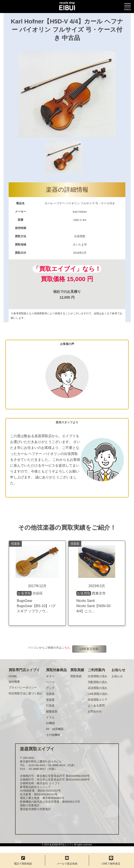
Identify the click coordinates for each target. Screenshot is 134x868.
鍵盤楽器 (52, 711)
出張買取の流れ (98, 676)
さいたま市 (80, 245)
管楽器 (50, 700)
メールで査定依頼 (67, 861)
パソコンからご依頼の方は (49, 648)
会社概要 (14, 682)
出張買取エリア (98, 700)
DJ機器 (51, 723)
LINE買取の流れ (98, 694)
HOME (13, 676)
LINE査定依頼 (89, 649)
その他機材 (53, 735)
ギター (50, 676)
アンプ (50, 688)
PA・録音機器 (55, 729)
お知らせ (117, 676)
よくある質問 (96, 706)
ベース (50, 682)
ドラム (50, 717)
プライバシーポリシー (23, 688)
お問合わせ (95, 711)
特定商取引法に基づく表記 (26, 693)
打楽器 (50, 706)
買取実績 (76, 676)
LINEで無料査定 (111, 861)
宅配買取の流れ (98, 682)
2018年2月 (80, 253)
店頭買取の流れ (98, 688)
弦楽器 (50, 694)
